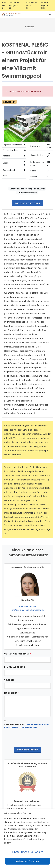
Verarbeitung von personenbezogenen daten (26, 726)
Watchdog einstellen (28, 203)
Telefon (10, 680)
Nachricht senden (28, 750)
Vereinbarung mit (26, 726)
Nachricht (12, 693)
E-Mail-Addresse (15, 667)
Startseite (30, 27)
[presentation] (27, 738)
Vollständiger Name (18, 654)
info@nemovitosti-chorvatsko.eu (28, 610)
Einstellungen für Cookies (27, 852)
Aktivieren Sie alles (27, 861)
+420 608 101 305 (27, 606)
